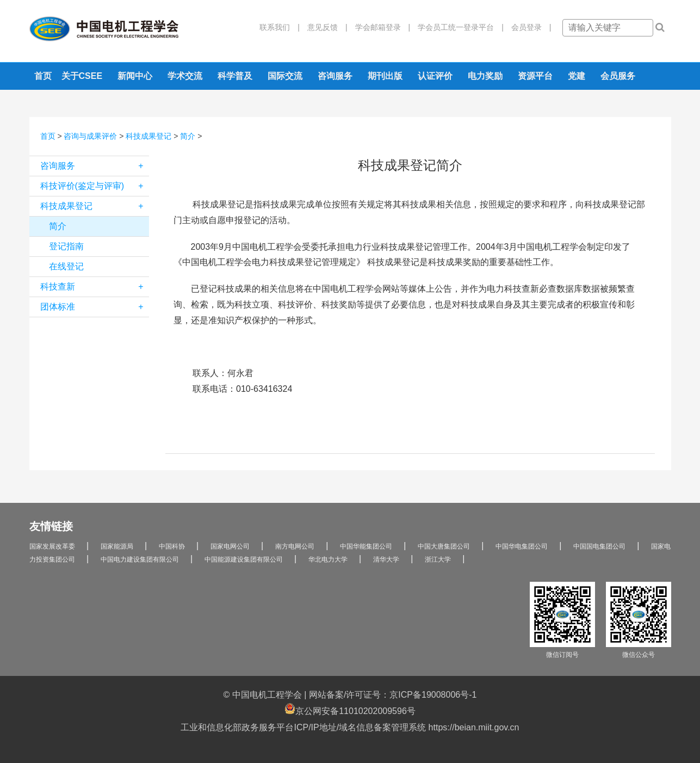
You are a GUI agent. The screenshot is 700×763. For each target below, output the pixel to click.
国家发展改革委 (52, 546)
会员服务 (618, 76)
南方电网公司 (295, 546)
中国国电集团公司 (599, 546)
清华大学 (386, 559)
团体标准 (95, 307)
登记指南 (66, 246)
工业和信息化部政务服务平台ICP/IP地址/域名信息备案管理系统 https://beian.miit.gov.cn (350, 727)
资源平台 (535, 76)
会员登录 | (528, 27)
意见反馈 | (324, 27)
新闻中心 (135, 76)
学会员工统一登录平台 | (457, 27)
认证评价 (435, 76)
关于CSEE (82, 76)
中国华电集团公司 (522, 546)
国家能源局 (117, 546)
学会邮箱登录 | (379, 27)
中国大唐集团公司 (444, 546)
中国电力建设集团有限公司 (140, 559)
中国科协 (172, 546)
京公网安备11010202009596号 (350, 709)
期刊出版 (385, 76)
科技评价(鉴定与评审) (95, 186)
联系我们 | (280, 27)
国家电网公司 (230, 546)
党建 (577, 76)
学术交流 (185, 76)
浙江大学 (438, 559)
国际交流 (285, 76)
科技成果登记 (148, 136)
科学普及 (235, 76)
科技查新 (95, 287)
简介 (188, 136)
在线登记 (66, 266)
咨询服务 (335, 76)
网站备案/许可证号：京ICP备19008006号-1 (393, 695)
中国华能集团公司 (366, 546)
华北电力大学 (328, 559)
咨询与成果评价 (90, 136)
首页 (43, 76)
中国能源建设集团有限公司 (244, 559)
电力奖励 (485, 76)
